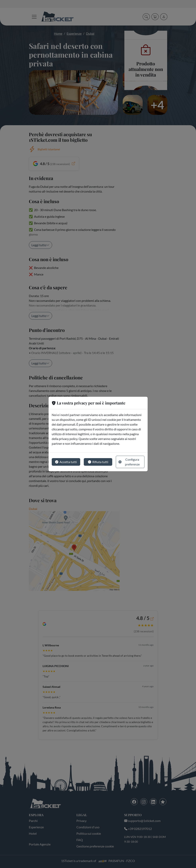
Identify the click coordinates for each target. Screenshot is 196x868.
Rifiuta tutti (98, 462)
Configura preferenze (129, 462)
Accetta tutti (66, 462)
